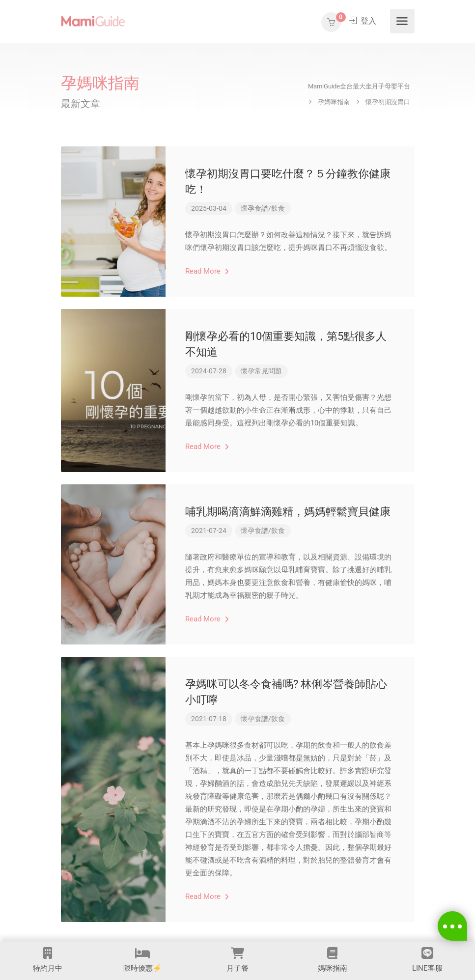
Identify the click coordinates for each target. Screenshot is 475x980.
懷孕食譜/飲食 (263, 208)
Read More (207, 271)
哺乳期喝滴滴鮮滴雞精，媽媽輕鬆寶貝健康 (288, 512)
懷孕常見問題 (261, 371)
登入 (363, 21)
